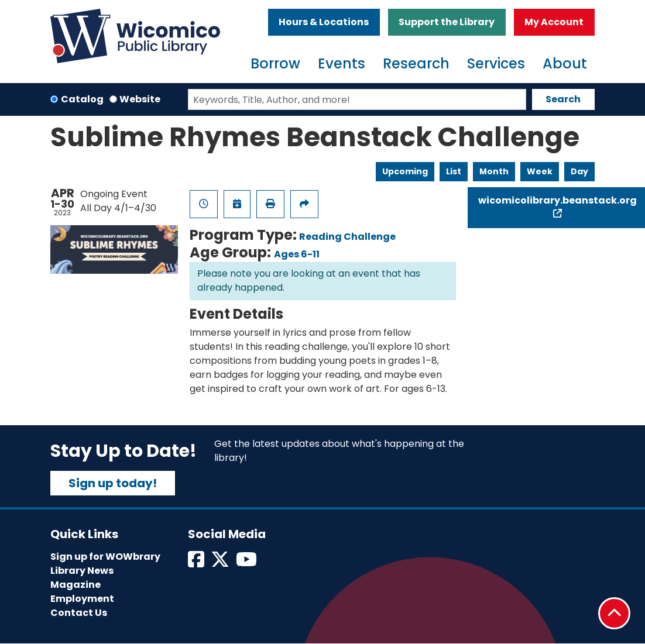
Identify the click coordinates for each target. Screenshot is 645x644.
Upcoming (405, 171)
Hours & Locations (324, 22)
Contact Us (79, 613)
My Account (554, 22)
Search (563, 99)
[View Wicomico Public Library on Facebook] (197, 563)
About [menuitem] (565, 63)
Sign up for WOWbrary (105, 557)
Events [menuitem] (342, 63)
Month (494, 171)
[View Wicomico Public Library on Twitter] (221, 563)
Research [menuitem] (416, 63)
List (454, 171)
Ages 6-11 (297, 254)
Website (140, 99)
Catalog (82, 99)
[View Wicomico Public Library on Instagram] (247, 563)
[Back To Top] (614, 613)
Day (579, 171)
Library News (82, 571)
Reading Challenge (347, 237)
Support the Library (447, 22)
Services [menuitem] (496, 63)
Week (540, 171)
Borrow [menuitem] (275, 63)
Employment (82, 599)
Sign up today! (113, 483)
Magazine (76, 585)
